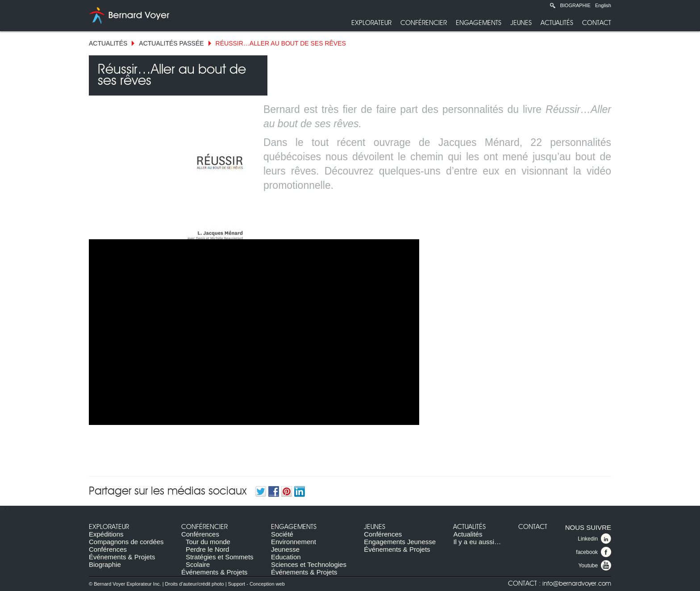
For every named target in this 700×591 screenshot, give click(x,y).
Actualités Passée (171, 43)
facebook (594, 552)
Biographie (575, 5)
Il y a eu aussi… (477, 542)
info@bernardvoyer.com (577, 584)
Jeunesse (285, 549)
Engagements (479, 23)
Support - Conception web (256, 584)
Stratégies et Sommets (220, 557)
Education (286, 557)
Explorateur (371, 23)
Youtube (595, 566)
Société (282, 534)
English (603, 5)
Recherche (553, 5)
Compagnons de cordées (126, 542)
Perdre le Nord (208, 549)
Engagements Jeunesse (400, 542)
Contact (597, 23)
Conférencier (424, 23)
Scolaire (198, 564)
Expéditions (106, 534)
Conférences (108, 549)
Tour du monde (208, 542)
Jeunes (521, 23)
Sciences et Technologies (309, 564)
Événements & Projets (122, 557)
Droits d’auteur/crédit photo (195, 584)
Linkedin (594, 539)
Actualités (557, 23)
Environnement (294, 542)
